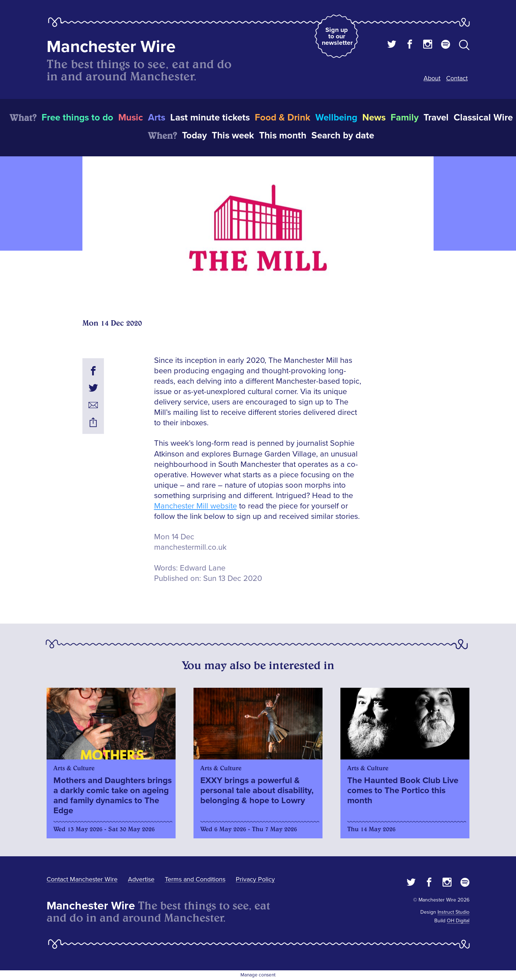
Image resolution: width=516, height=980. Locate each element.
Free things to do (77, 118)
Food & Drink (283, 118)
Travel (436, 118)
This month (283, 136)
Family (405, 118)
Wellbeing (336, 118)
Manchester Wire (111, 47)
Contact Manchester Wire (82, 879)
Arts (157, 118)
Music (131, 118)
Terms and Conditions (195, 879)
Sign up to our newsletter (337, 36)
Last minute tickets (210, 118)
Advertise (141, 879)
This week (233, 136)
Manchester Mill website (195, 506)
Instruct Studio (453, 912)
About (432, 78)
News (374, 118)
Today (194, 136)
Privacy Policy (255, 879)
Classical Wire (483, 118)
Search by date (343, 136)
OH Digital (458, 921)
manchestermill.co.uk (190, 547)
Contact (457, 78)
